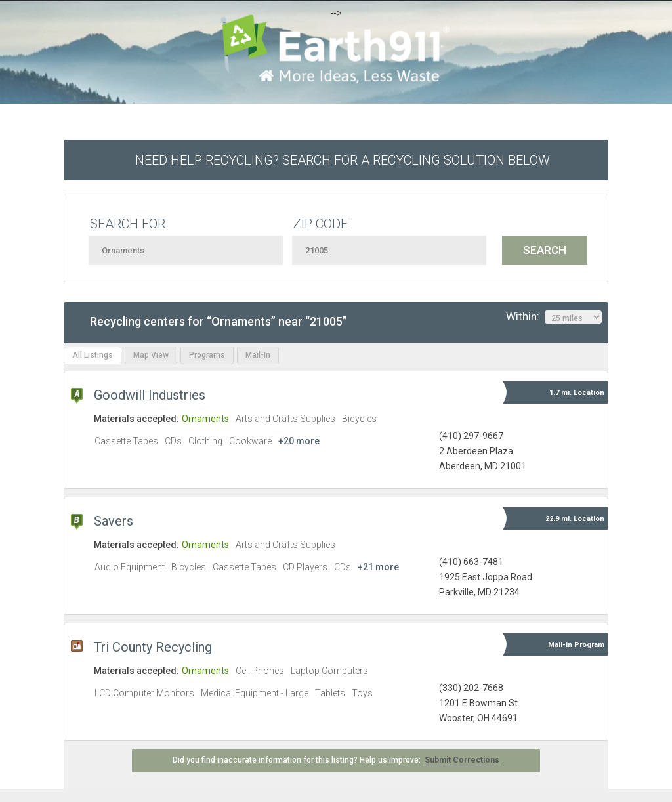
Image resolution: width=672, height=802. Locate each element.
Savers (114, 521)
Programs (207, 355)
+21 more (378, 567)
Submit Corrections (462, 760)
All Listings (93, 355)
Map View (151, 355)
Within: (554, 317)
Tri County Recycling (153, 647)
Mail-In (258, 355)
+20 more (299, 441)
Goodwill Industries (150, 395)
